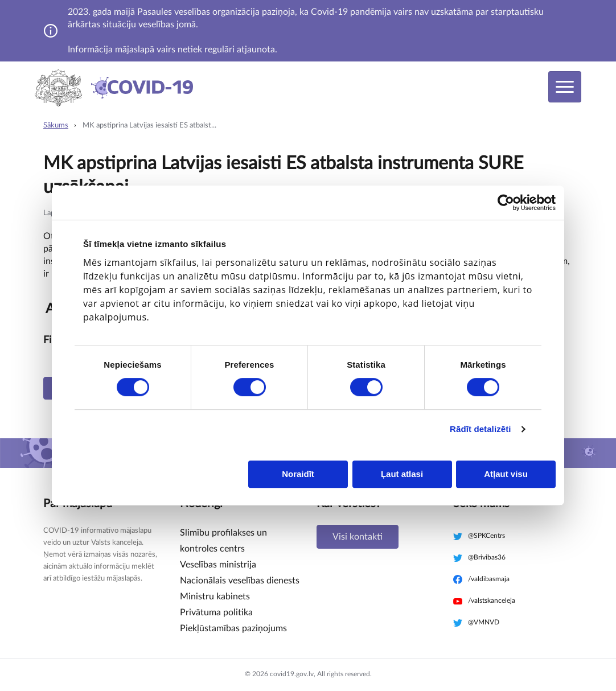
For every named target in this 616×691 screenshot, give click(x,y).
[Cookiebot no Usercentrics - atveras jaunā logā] (506, 203)
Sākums (56, 126)
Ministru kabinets (215, 597)
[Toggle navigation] (565, 87)
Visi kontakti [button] (358, 537)
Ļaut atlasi (402, 474)
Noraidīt (298, 474)
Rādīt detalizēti (480, 429)
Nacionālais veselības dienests (240, 581)
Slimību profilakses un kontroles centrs (223, 541)
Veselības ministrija (218, 565)
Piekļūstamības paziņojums (233, 628)
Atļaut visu (506, 474)
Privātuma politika (216, 612)
